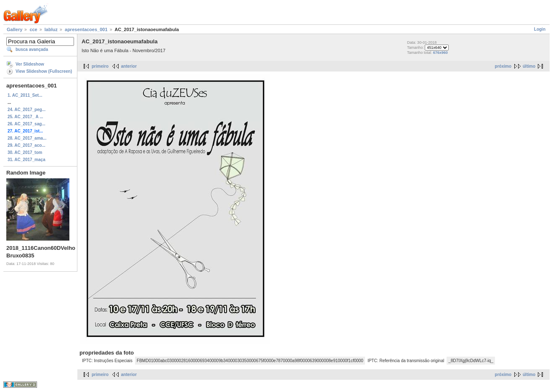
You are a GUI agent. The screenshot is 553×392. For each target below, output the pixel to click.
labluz (51, 29)
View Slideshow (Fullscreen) (44, 71)
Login (540, 29)
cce (33, 29)
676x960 (441, 53)
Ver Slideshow (30, 64)
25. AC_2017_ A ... (25, 117)
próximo (503, 66)
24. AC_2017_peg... (26, 110)
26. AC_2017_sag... (26, 124)
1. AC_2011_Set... (25, 95)
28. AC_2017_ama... (27, 138)
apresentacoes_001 (86, 29)
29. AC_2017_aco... (26, 145)
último (529, 66)
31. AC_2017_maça (26, 160)
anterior (129, 66)
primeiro (100, 66)
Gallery (15, 29)
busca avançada (32, 49)
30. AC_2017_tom (25, 152)
